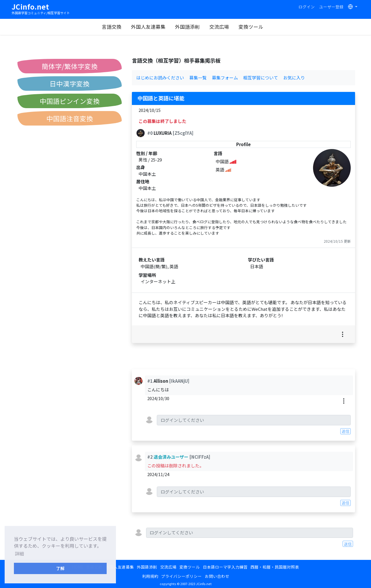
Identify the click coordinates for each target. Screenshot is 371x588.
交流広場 (222, 27)
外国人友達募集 (151, 27)
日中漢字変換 (70, 84)
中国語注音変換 (70, 118)
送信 (345, 431)
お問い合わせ (217, 576)
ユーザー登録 (331, 7)
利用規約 (150, 576)
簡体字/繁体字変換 (70, 66)
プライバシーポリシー (181, 576)
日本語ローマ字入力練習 (225, 567)
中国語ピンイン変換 (70, 101)
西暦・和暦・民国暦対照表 (275, 567)
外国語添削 (190, 27)
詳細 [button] (19, 553)
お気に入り (294, 78)
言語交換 (114, 27)
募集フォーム (225, 78)
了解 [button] (60, 568)
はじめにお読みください (160, 78)
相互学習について (261, 78)
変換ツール (253, 27)
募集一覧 (198, 78)
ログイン (307, 7)
